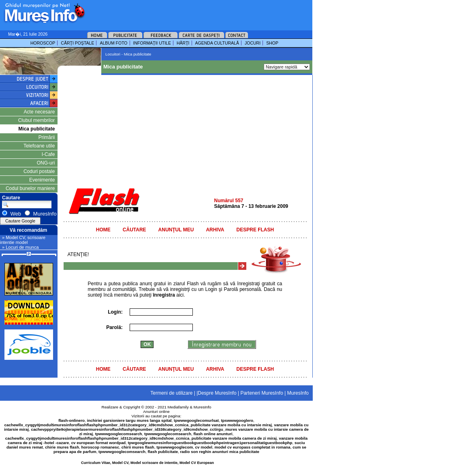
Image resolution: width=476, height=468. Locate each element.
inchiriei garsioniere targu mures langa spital (129, 420)
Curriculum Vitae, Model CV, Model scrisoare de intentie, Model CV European (147, 463)
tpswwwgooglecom (175, 447)
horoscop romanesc (100, 447)
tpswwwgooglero (237, 420)
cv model (204, 447)
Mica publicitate (36, 129)
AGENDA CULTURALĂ (217, 43)
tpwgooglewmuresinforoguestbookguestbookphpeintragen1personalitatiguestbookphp (210, 443)
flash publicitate (163, 452)
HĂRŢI (183, 43)
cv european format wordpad (98, 443)
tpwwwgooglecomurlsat (196, 420)
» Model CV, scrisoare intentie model (23, 240)
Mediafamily (178, 407)
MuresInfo (203, 407)
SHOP (272, 43)
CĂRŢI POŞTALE (77, 43)
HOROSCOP (43, 43)
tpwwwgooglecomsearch (119, 434)
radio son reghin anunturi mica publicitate (220, 452)
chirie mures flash (62, 447)
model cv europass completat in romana (252, 447)
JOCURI (253, 43)
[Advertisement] (188, 12)
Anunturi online (156, 411)
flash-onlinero (72, 420)
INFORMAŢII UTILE (152, 43)
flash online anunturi (213, 434)
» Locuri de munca (20, 247)
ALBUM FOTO (113, 43)
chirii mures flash (138, 447)
